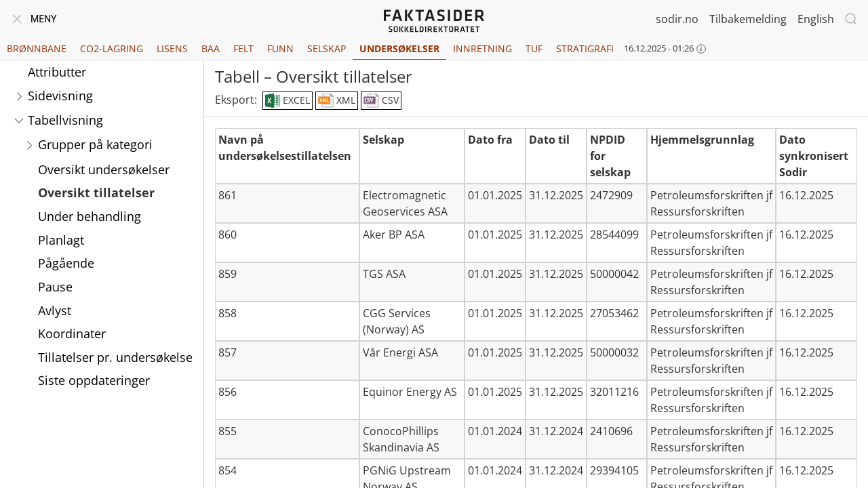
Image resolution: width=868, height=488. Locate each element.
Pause (55, 287)
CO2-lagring (112, 48)
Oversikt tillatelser (96, 192)
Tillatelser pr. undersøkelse (115, 357)
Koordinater (72, 333)
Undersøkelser (399, 48)
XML (337, 101)
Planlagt (61, 240)
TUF (534, 48)
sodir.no (677, 19)
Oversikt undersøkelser (104, 169)
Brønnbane (37, 48)
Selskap (327, 48)
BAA (211, 48)
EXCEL (287, 101)
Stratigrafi (585, 48)
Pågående (66, 263)
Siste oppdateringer (94, 380)
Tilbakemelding (748, 19)
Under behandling (90, 216)
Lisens (172, 48)
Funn (280, 48)
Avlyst (55, 310)
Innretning (482, 48)
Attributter (57, 72)
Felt (243, 48)
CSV (381, 101)
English (816, 19)
